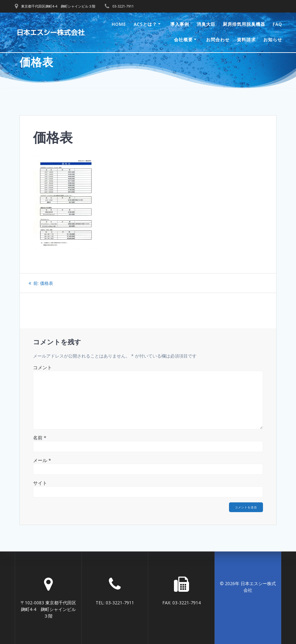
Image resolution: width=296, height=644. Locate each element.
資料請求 (246, 40)
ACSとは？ (145, 24)
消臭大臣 (206, 24)
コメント (42, 367)
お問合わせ (218, 40)
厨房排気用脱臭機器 (244, 24)
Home (119, 24)
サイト (40, 483)
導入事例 (180, 24)
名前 (40, 438)
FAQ (277, 24)
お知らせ (273, 40)
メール (42, 460)
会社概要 (183, 40)
